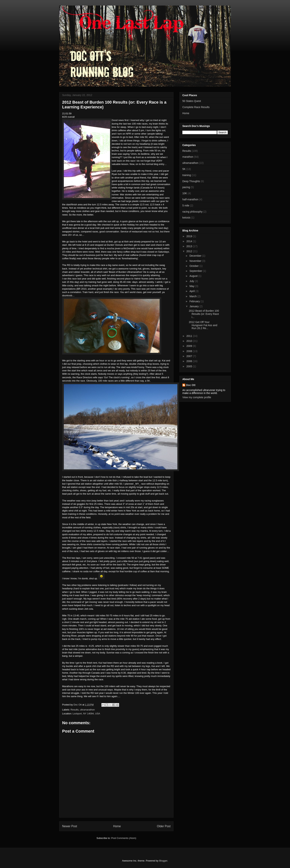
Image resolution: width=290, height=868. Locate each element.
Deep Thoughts (191, 181)
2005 (190, 366)
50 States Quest (192, 101)
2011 (190, 336)
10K (185, 193)
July (192, 281)
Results (75, 710)
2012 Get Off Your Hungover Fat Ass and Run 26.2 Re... (203, 325)
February (195, 301)
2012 (190, 251)
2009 (190, 346)
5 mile (186, 206)
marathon (188, 157)
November (196, 261)
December (196, 256)
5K (184, 169)
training (187, 175)
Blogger (163, 861)
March (193, 296)
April (192, 291)
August (194, 276)
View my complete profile (197, 397)
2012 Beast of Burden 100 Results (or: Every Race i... (204, 314)
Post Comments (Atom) (124, 838)
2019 (190, 236)
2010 (190, 341)
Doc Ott (191, 385)
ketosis (186, 218)
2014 (190, 241)
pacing (186, 187)
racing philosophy (192, 212)
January (194, 306)
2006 (190, 361)
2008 (190, 351)
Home (117, 826)
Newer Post (70, 826)
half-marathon (190, 199)
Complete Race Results (196, 107)
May (192, 286)
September (196, 271)
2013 (190, 246)
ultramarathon (87, 710)
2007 (190, 356)
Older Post (164, 826)
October (194, 266)
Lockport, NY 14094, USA (86, 714)
